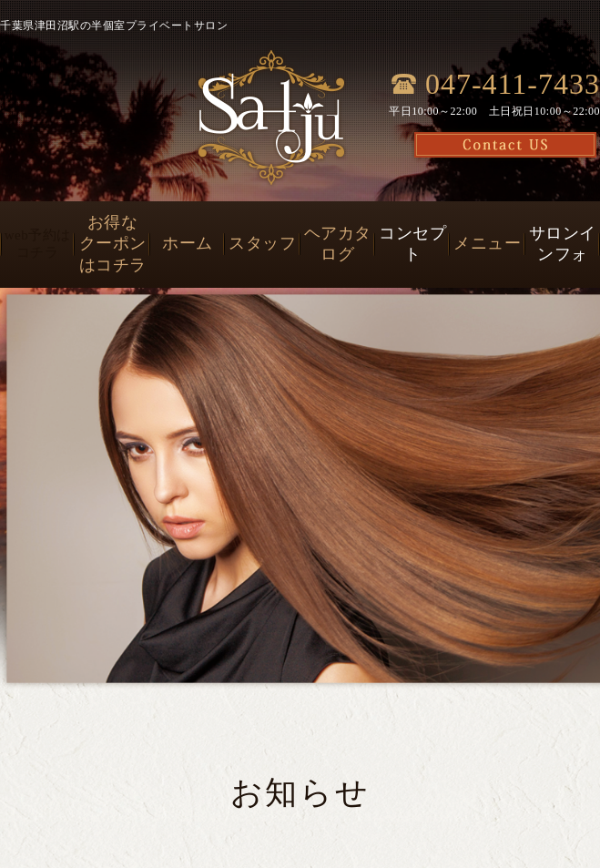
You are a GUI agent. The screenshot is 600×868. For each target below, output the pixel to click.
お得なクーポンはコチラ (113, 244)
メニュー (487, 243)
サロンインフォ (563, 244)
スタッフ (262, 243)
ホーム (188, 243)
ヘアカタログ (338, 244)
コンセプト (412, 244)
